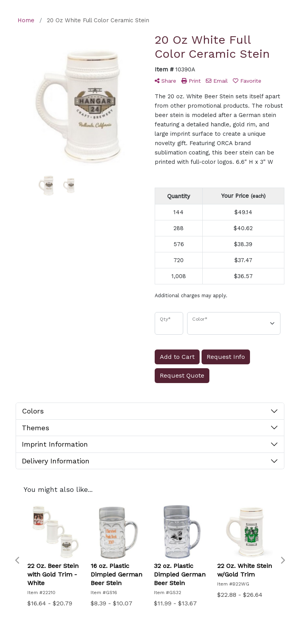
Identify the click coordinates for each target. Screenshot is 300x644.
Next (282, 561)
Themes (36, 428)
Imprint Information (55, 444)
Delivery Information (56, 461)
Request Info (226, 357)
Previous (18, 561)
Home (26, 20)
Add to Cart (177, 357)
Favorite (247, 81)
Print (191, 81)
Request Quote (182, 375)
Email (217, 81)
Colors (33, 411)
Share (165, 81)
